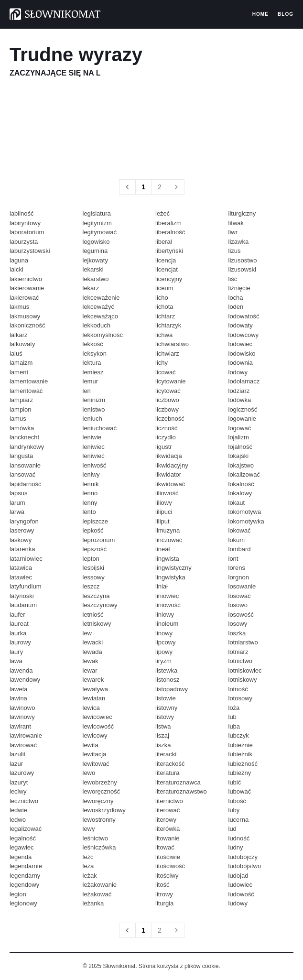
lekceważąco (100, 316)
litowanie (168, 838)
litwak (236, 223)
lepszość (95, 549)
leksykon (95, 354)
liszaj (162, 735)
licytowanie (171, 381)
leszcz (91, 586)
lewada (92, 652)
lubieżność (243, 764)
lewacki (93, 642)
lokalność (241, 484)
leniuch (92, 419)
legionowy (23, 903)
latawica (21, 568)
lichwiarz (167, 354)
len (87, 391)
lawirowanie (26, 735)
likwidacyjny (172, 465)
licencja (166, 260)
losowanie (242, 586)
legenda (21, 857)
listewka (166, 670)
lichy (162, 363)
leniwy (91, 474)
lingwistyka (170, 577)
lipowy (164, 652)
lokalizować (244, 474)
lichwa (164, 335)
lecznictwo (24, 801)
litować (165, 847)
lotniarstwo (243, 642)
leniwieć (94, 456)
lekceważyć (98, 307)
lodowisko (242, 354)
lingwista (167, 559)
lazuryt (19, 782)
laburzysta (24, 242)
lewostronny (99, 820)
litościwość (170, 866)
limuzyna (168, 530)
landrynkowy (27, 447)
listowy (165, 717)
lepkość (93, 530)
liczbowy (167, 409)
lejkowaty (95, 260)
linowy (164, 633)
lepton (91, 559)
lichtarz (165, 316)
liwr (233, 232)
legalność (23, 838)
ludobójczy (243, 857)
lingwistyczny (173, 568)
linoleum (167, 624)
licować (166, 372)
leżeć (162, 213)
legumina (95, 251)
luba (234, 726)
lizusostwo (243, 260)
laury (16, 652)
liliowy (164, 503)
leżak (90, 876)
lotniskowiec (245, 670)
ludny (236, 847)
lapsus (19, 493)
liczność (166, 428)
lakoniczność (27, 325)
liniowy (165, 615)
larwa (17, 512)
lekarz (91, 288)
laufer (17, 615)
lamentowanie (29, 381)
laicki (16, 269)
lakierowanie (27, 288)
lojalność (241, 447)
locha (236, 298)
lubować (240, 791)
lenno (90, 493)
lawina (18, 698)
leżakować (97, 894)
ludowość (241, 894)
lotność (238, 689)
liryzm (163, 661)
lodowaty (241, 325)
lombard (240, 549)
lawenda (21, 670)
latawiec (21, 577)
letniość (93, 615)
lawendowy (25, 680)
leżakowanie (100, 885)
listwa (163, 726)
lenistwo (94, 409)
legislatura (97, 213)
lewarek (93, 680)
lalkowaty (22, 344)
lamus (18, 419)
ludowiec (241, 885)
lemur (91, 381)
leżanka (93, 903)
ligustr (164, 447)
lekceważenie (101, 298)
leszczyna (96, 596)
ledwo (18, 820)
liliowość (167, 493)
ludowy (238, 903)
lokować (240, 530)
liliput (162, 521)
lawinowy (22, 717)
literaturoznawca (178, 782)
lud (233, 829)
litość (162, 885)
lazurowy (22, 773)
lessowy (94, 577)
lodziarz (239, 391)
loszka (237, 633)
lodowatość (244, 316)
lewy (89, 829)
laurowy (20, 642)
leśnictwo (95, 838)
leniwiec (94, 447)
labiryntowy (25, 223)
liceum (164, 288)
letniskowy (97, 624)
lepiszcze (95, 521)
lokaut (237, 503)
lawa (16, 661)
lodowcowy (244, 335)
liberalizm (168, 223)
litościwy (167, 876)
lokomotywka (246, 521)
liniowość (168, 605)
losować (240, 596)
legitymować (100, 232)
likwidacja (169, 456)
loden (236, 307)
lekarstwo (96, 279)
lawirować (23, 745)
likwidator (168, 474)
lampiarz (21, 400)
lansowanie (25, 465)
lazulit (17, 754)
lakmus (19, 307)
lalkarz (19, 335)
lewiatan (94, 698)
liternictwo (169, 801)
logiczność (243, 409)
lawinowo (22, 708)
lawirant (20, 726)
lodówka (240, 400)
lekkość (93, 344)
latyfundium (25, 586)
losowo (238, 605)
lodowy (238, 372)
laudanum (23, 605)
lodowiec (241, 344)
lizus (235, 251)
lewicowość (98, 726)
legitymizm (97, 223)
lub (233, 717)
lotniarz (238, 652)
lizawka (239, 242)
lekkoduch (97, 325)
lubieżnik (241, 754)
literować (168, 810)
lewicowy (95, 735)
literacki (166, 754)
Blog (286, 14)
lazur (16, 764)
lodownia (241, 363)
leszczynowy (100, 605)
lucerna (239, 820)
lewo (89, 773)
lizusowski (243, 269)
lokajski (239, 456)
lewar (90, 670)
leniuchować (100, 428)
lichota (164, 307)
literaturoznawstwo (181, 791)
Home (260, 14)
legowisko (96, 242)
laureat (19, 624)
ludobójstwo (245, 866)
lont (233, 559)
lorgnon (239, 577)
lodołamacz (244, 381)
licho (162, 298)
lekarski (93, 269)
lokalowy (240, 493)
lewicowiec (97, 717)
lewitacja (95, 754)
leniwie (92, 437)
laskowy (21, 540)
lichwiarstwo (172, 344)
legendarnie (26, 866)
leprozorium (99, 540)
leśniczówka (99, 847)
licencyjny (169, 279)
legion (18, 894)
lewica (91, 708)
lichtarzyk (168, 325)
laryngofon (24, 521)
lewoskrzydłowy (104, 810)
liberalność (170, 232)
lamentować (26, 391)
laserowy (22, 530)
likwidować (170, 484)
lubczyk (239, 735)
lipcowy (166, 642)
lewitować (96, 764)
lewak (91, 661)
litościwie (168, 857)
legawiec (22, 847)
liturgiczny (242, 213)
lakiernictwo (26, 279)
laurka (18, 633)
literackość (170, 764)
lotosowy (241, 698)
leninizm (94, 400)
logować (240, 428)
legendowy (24, 885)
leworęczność (102, 791)
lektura (92, 363)
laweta (19, 689)
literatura (168, 773)
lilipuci (164, 512)
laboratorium (27, 232)
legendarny (25, 876)
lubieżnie (241, 745)
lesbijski (94, 568)
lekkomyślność (103, 335)
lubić (235, 782)
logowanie (243, 419)
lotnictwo (241, 661)
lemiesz (93, 372)
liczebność (170, 419)
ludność (239, 838)
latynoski (22, 596)
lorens (237, 568)
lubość (238, 801)
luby (234, 810)
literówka (168, 829)
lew (87, 633)
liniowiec (167, 596)
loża (234, 708)
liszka (163, 745)
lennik (91, 484)
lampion (21, 409)
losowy (238, 624)
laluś (16, 354)
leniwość (95, 465)
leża (88, 866)
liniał (162, 586)
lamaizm (21, 363)
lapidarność (26, 484)
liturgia (164, 903)
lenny (90, 503)
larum (17, 503)
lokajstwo (241, 465)
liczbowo (167, 400)
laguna (19, 260)
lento (89, 512)
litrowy (164, 894)
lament (19, 372)
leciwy (18, 791)
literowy (166, 820)
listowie (166, 698)
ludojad (238, 876)
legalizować (26, 829)
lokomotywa (245, 512)
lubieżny (240, 773)
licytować (168, 391)
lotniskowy (243, 680)
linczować (169, 540)
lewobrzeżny (100, 782)
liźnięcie (239, 288)
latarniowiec (26, 559)
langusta (21, 456)
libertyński (169, 251)
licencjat (167, 269)
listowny (166, 708)
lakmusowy (25, 316)
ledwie (18, 810)
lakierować (24, 298)
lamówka (22, 428)
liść (233, 279)
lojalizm (239, 437)
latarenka (22, 549)
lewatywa (95, 689)
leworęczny (98, 801)
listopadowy (172, 689)
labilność (22, 213)
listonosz (168, 680)
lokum (237, 540)
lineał (162, 549)
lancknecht (24, 437)
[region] (151, 128)
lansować (22, 474)
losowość (241, 615)
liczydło (166, 437)
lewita (91, 745)
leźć (88, 857)
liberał (164, 242)
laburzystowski (30, 251)
